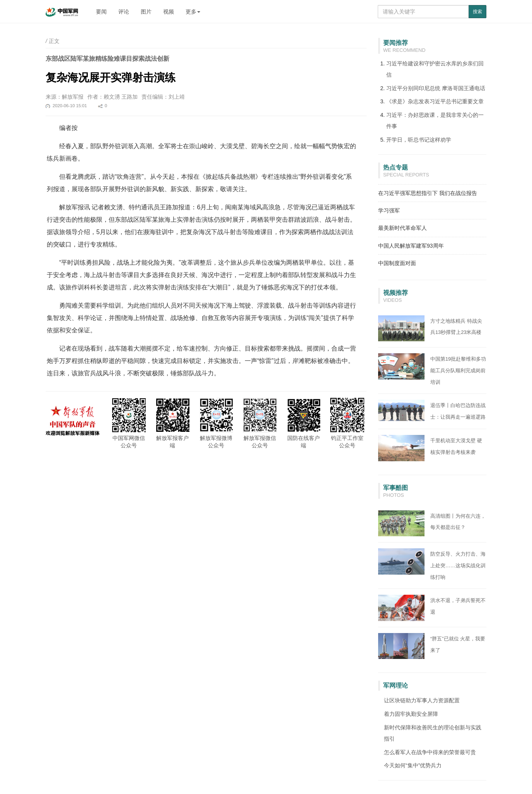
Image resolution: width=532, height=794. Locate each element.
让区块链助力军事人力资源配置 (422, 700)
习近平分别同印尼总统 (414, 88)
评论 (124, 12)
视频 (169, 12)
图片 (146, 12)
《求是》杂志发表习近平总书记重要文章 (435, 101)
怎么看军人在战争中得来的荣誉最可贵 (430, 752)
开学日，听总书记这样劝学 (419, 140)
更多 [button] (193, 12)
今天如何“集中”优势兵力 (413, 765)
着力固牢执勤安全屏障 (411, 714)
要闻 (101, 12)
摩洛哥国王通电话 (464, 88)
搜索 (477, 12)
